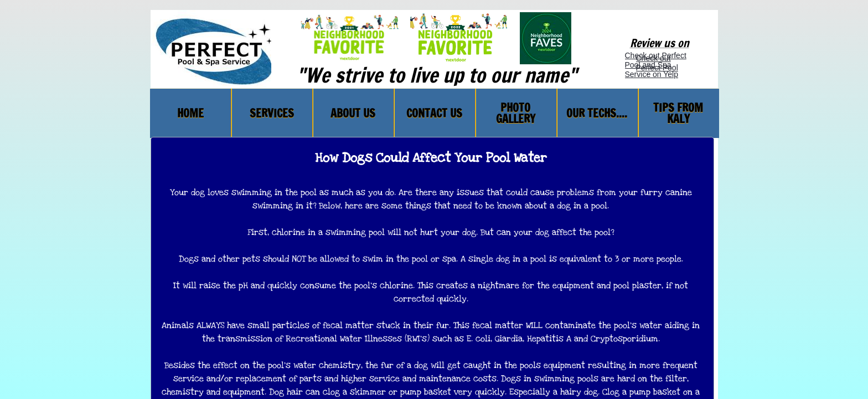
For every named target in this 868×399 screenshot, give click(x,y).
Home (190, 113)
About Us (353, 113)
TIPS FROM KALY (678, 113)
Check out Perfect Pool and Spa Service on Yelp (656, 65)
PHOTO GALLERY (516, 113)
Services (272, 113)
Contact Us (434, 113)
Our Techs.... (597, 113)
